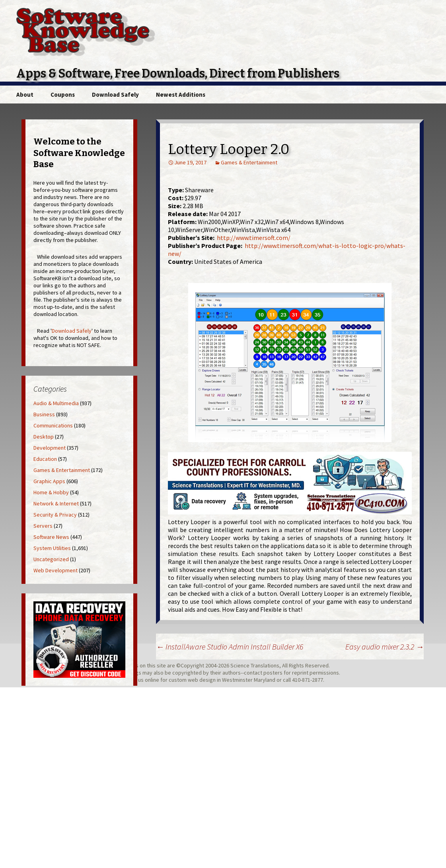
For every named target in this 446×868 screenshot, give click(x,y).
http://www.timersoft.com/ (254, 238)
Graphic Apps (49, 481)
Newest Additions (181, 95)
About (25, 95)
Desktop (44, 437)
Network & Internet (56, 503)
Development (50, 448)
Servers (43, 526)
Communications (53, 425)
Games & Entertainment (249, 162)
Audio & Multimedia (56, 403)
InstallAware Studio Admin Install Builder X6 (230, 647)
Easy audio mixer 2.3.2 (385, 647)
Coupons (63, 95)
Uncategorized (51, 559)
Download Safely (115, 95)
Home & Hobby (51, 492)
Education (45, 459)
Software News (51, 537)
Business (44, 414)
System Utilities (52, 548)
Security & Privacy (55, 515)
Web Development (56, 570)
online (152, 680)
